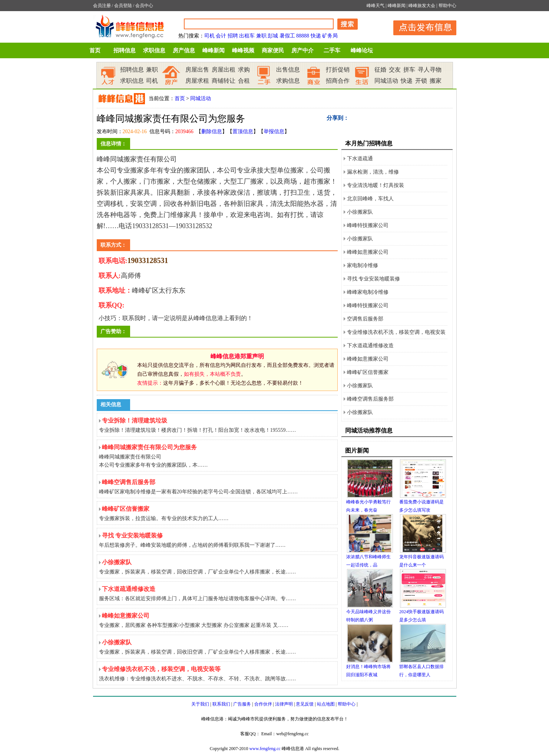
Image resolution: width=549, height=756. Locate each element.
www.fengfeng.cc (265, 749)
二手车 (332, 50)
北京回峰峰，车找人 (370, 199)
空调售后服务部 (365, 319)
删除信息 (212, 132)
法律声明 (284, 704)
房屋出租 (224, 70)
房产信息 (184, 50)
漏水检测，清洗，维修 (373, 172)
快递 (316, 36)
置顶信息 (243, 132)
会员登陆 (123, 6)
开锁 (421, 81)
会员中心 (144, 6)
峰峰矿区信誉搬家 (368, 372)
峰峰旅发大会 (422, 6)
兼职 (261, 36)
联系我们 (221, 704)
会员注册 (102, 6)
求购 (244, 70)
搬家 (436, 81)
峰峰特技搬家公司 (368, 225)
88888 (303, 36)
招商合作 (338, 81)
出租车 (247, 36)
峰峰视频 (243, 50)
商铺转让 (224, 81)
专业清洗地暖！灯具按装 (376, 185)
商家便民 (273, 50)
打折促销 (338, 70)
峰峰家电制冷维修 (368, 292)
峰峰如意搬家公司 (368, 252)
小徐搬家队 (360, 212)
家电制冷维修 (363, 265)
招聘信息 (125, 50)
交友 (395, 70)
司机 (209, 36)
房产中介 (302, 50)
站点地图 (326, 704)
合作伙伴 (263, 704)
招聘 (233, 36)
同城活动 (386, 81)
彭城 (273, 36)
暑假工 (287, 36)
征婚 (380, 70)
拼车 (409, 70)
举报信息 (274, 132)
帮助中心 (447, 6)
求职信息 (154, 50)
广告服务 (242, 704)
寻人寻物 (430, 70)
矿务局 (330, 36)
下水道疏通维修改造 (370, 346)
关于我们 (200, 704)
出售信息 (288, 70)
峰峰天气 (376, 6)
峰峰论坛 (362, 50)
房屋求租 (197, 81)
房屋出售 (197, 70)
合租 (244, 81)
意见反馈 (305, 704)
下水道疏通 (360, 159)
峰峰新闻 (397, 6)
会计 (221, 36)
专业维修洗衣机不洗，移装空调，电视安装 (396, 332)
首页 (95, 50)
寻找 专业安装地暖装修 (374, 279)
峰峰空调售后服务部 (370, 399)
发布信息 (421, 27)
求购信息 (288, 81)
